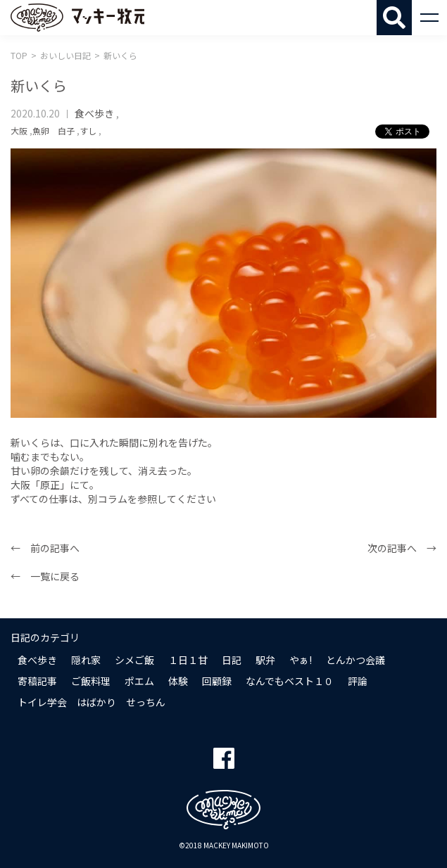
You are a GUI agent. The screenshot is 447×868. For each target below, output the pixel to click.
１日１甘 (188, 660)
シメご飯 (134, 660)
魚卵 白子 (53, 130)
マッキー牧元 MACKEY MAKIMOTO (77, 18)
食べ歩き (94, 113)
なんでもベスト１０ (290, 681)
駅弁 (265, 660)
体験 (178, 681)
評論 (358, 681)
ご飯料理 (91, 681)
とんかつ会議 (355, 660)
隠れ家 (86, 660)
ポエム (139, 681)
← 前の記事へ (45, 548)
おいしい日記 (65, 55)
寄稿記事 (37, 681)
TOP (19, 55)
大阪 (19, 130)
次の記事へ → (402, 548)
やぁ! (301, 660)
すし (88, 130)
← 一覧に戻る (45, 576)
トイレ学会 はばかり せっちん (92, 702)
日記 (232, 660)
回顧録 (217, 681)
